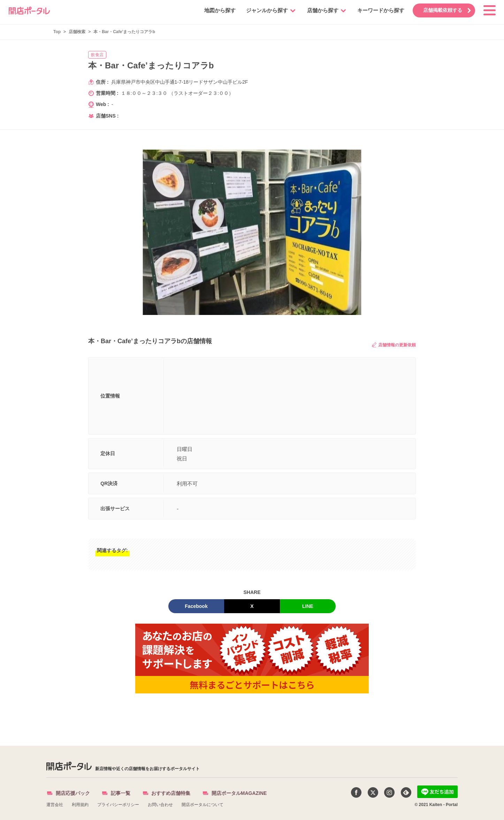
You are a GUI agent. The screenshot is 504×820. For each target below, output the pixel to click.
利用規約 (80, 805)
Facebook (196, 606)
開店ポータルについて (203, 805)
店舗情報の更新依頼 (394, 345)
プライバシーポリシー (118, 805)
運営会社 (55, 805)
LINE (308, 606)
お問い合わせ (160, 805)
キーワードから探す (378, 10)
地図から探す (217, 10)
